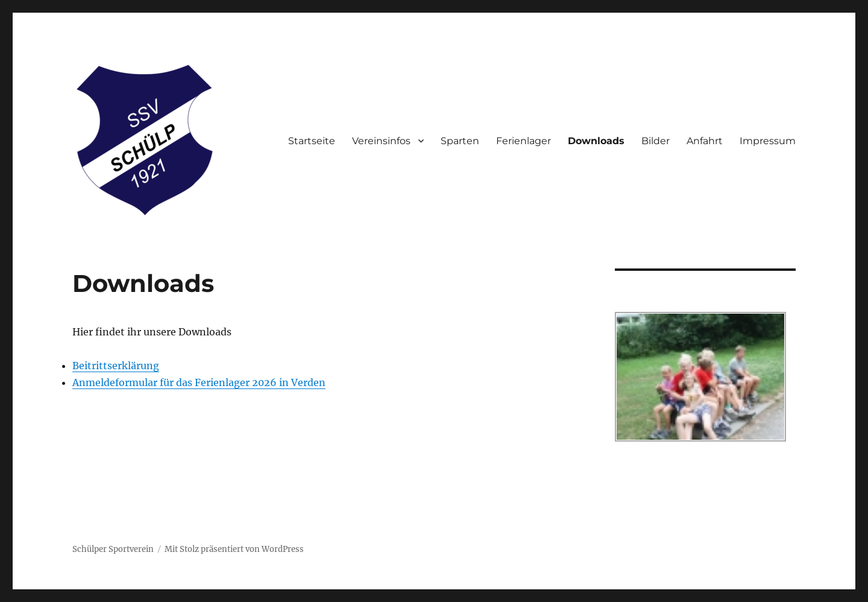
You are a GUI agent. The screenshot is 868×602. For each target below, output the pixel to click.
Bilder (656, 141)
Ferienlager (524, 141)
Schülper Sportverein (113, 549)
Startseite (312, 141)
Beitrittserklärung (116, 366)
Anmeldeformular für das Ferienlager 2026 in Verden (199, 382)
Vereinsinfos (381, 141)
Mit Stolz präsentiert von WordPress (234, 549)
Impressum (768, 141)
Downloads (596, 141)
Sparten (460, 141)
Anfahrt (705, 141)
